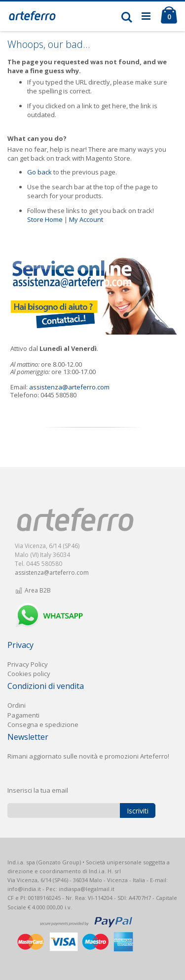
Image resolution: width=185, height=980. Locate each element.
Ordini (17, 705)
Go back (39, 172)
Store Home (45, 219)
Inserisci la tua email (38, 790)
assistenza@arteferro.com (69, 387)
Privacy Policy (28, 664)
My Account (86, 219)
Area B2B (33, 590)
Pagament (23, 715)
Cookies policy (29, 674)
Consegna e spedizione (43, 724)
